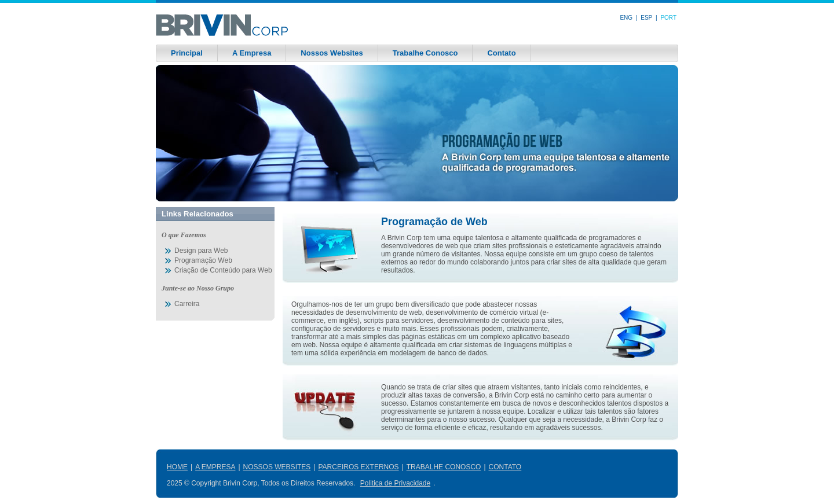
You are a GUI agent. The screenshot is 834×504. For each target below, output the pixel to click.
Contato (501, 53)
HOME (177, 467)
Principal (187, 53)
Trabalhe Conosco (425, 53)
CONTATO (505, 467)
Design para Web (201, 251)
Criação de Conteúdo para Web (223, 270)
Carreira (187, 304)
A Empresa (252, 53)
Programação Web (203, 260)
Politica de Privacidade (395, 483)
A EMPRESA (215, 467)
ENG (626, 18)
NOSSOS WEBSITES (277, 467)
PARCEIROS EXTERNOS (358, 467)
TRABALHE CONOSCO (444, 467)
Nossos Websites (332, 53)
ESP (646, 18)
